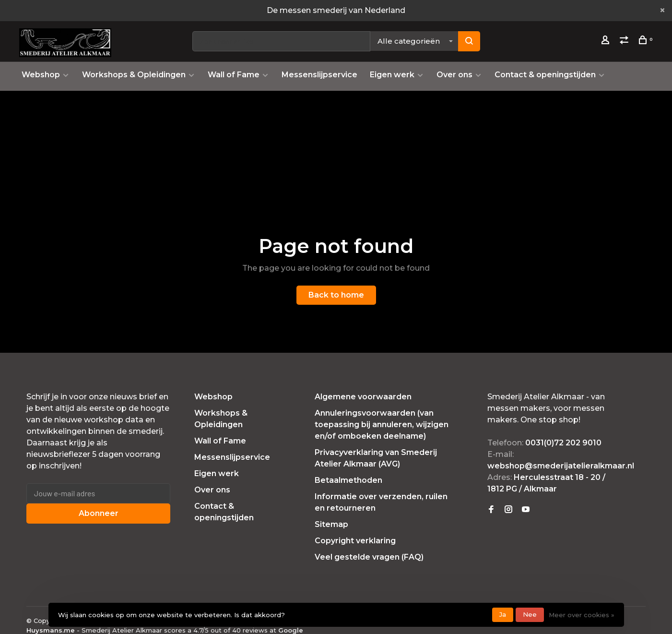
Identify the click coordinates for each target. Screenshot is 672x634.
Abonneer (99, 513)
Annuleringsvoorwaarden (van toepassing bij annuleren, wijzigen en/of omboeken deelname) (382, 425)
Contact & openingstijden (545, 75)
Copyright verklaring (355, 541)
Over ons (454, 75)
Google (291, 630)
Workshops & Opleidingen (134, 75)
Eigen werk (392, 75)
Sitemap (331, 524)
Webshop (41, 75)
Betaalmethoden (348, 480)
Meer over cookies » (582, 615)
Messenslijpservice (319, 75)
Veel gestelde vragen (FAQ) (369, 557)
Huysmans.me (52, 630)
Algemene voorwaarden (363, 397)
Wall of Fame (234, 75)
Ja (503, 614)
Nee (530, 614)
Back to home (336, 295)
